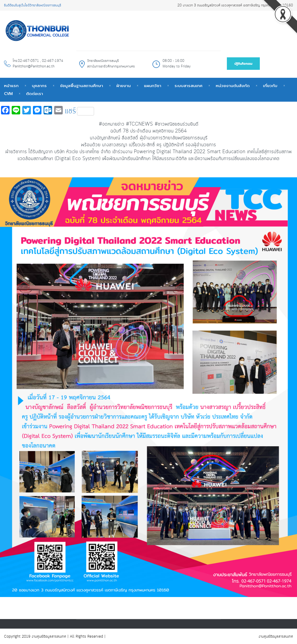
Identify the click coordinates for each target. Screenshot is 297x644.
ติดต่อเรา (35, 94)
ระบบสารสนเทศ (188, 86)
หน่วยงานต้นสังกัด (233, 86)
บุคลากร (39, 86)
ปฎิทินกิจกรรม (243, 64)
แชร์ (79, 111)
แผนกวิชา (153, 86)
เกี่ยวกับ (270, 86)
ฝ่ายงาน (124, 86)
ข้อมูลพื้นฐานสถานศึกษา (82, 86)
